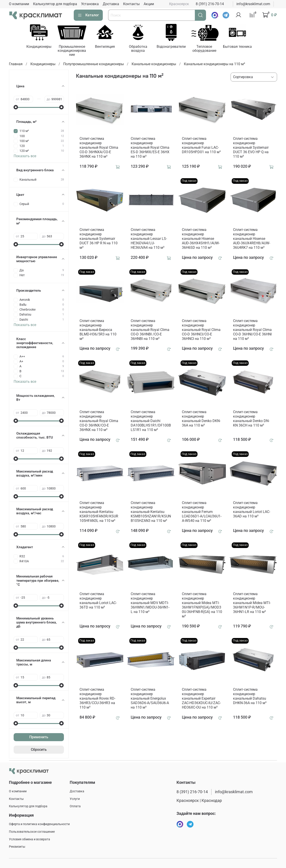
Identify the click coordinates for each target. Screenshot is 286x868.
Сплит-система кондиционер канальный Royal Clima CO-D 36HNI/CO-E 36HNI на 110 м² (252, 330)
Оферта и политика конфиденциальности (39, 824)
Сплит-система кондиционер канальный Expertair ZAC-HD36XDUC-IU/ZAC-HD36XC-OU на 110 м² (201, 699)
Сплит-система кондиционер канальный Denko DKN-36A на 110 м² (201, 419)
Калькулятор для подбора (55, 4)
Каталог (88, 15)
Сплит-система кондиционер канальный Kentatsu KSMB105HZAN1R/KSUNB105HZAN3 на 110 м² (151, 512)
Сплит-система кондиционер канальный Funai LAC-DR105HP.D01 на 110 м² (201, 146)
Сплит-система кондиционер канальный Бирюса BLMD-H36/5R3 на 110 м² (98, 330)
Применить (39, 737)
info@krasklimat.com (253, 4)
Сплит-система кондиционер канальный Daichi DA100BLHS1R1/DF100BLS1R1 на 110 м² (151, 421)
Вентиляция (107, 47)
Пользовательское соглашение (32, 832)
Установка (90, 4)
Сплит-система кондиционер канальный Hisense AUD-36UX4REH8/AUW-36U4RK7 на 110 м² (252, 239)
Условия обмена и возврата (29, 839)
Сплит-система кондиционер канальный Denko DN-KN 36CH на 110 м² (251, 419)
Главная (16, 64)
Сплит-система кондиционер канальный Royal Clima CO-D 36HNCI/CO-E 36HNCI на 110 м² (201, 330)
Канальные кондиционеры (154, 64)
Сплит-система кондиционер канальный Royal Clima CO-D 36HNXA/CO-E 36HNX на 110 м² (99, 148)
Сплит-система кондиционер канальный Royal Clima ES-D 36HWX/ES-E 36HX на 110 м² (150, 148)
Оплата (75, 806)
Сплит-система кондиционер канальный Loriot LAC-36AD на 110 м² (252, 510)
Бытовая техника (243, 47)
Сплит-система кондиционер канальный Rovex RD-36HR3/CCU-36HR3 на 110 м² (97, 699)
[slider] (16, 108)
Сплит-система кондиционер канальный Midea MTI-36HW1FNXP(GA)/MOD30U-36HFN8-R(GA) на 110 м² (202, 606)
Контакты (131, 4)
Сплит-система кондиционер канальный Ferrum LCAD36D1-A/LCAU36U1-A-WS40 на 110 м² (202, 512)
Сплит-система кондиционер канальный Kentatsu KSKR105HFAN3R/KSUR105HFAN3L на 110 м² (99, 512)
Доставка (111, 4)
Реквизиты (17, 847)
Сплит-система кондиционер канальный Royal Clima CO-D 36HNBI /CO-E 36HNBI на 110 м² (150, 330)
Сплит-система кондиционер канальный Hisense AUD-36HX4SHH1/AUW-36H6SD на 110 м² (201, 239)
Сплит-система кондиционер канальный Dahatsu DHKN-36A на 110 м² (250, 697)
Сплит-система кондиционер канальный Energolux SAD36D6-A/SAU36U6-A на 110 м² (150, 699)
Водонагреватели (175, 47)
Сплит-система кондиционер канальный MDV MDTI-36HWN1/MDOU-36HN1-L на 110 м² (150, 603)
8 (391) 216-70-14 (210, 4)
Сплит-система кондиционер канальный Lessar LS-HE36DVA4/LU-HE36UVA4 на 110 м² (149, 239)
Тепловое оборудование (209, 49)
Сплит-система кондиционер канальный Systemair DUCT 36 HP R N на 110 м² (99, 239)
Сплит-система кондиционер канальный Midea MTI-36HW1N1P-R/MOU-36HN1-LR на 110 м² (252, 603)
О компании (19, 4)
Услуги (75, 799)
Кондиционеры (40, 47)
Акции (149, 4)
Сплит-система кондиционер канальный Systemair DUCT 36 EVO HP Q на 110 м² (251, 148)
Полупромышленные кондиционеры (94, 64)
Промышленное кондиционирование (74, 51)
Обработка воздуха (141, 49)
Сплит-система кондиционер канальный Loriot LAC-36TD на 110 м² (98, 601)
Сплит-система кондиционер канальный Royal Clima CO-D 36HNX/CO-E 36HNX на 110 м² (99, 421)
